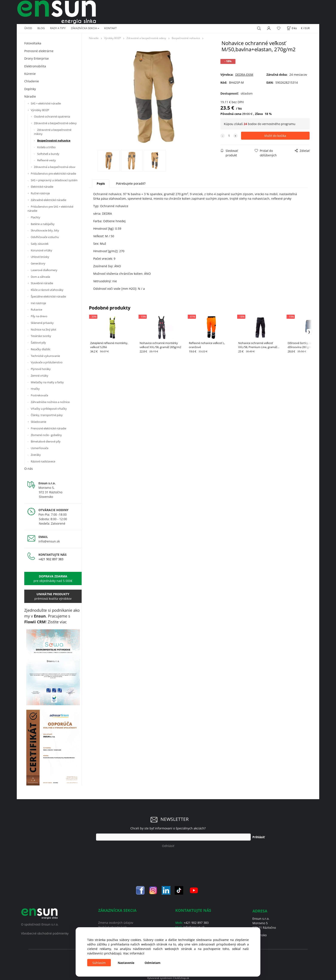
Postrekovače (39, 395)
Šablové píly (38, 343)
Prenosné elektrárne (39, 51)
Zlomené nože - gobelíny (46, 435)
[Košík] (292, 28)
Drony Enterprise (37, 58)
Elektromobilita (35, 66)
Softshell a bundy (48, 154)
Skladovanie (38, 422)
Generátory (38, 263)
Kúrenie (30, 74)
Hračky (35, 389)
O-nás (29, 469)
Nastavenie (126, 963)
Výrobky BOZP (40, 110)
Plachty (35, 217)
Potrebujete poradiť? (131, 183)
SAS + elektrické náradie (46, 103)
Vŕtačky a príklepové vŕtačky (49, 409)
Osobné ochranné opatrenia (52, 116)
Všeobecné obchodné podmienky (45, 933)
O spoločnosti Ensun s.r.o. (40, 924)
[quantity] (229, 136)
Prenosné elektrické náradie (48, 428)
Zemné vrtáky (40, 376)
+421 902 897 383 (51, 559)
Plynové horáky (41, 369)
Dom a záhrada (40, 277)
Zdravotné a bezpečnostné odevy (55, 123)
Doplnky (30, 89)
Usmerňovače (40, 448)
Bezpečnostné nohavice (54, 140)
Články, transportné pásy (47, 415)
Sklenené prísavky (42, 323)
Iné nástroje (38, 303)
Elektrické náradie (42, 187)
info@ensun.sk (49, 541)
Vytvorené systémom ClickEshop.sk (168, 978)
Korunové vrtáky (41, 250)
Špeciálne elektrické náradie (48, 296)
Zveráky (36, 455)
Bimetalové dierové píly (46, 441)
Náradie (30, 96)
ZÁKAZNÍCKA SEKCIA (84, 28)
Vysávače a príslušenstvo (47, 362)
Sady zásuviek (40, 244)
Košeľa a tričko (46, 147)
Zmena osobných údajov (116, 923)
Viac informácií (134, 953)
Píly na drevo (39, 316)
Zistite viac (57, 622)
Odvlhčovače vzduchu (45, 237)
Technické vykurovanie (45, 356)
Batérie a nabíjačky (43, 224)
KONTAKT (110, 28)
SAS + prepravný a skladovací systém (54, 180)
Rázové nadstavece (43, 461)
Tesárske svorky (41, 336)
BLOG (41, 28)
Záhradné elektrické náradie (48, 200)
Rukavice (36, 310)
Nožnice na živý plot (44, 329)
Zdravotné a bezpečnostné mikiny (53, 132)
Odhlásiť (168, 846)
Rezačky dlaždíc (41, 349)
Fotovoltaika (33, 43)
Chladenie (32, 81)
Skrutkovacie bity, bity (45, 230)
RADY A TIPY (58, 28)
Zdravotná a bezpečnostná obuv (55, 167)
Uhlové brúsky (40, 257)
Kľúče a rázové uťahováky (47, 290)
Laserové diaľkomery (44, 270)
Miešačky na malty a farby (47, 382)
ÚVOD (28, 28)
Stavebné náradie (42, 283)
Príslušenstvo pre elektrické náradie (53, 174)
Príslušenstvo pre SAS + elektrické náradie (50, 209)
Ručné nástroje (40, 193)
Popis (101, 183)
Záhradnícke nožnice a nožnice (50, 402)
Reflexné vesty (47, 160)
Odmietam (153, 963)
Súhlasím (99, 963)
